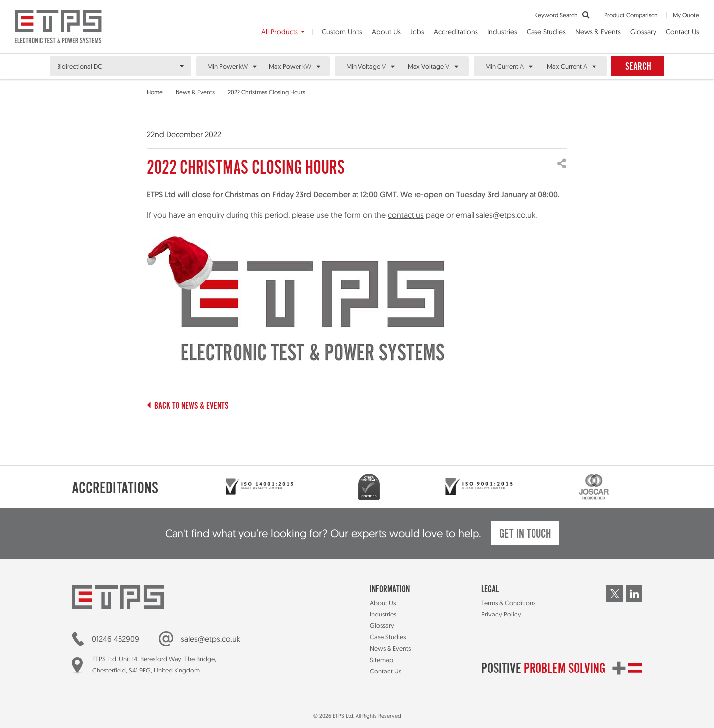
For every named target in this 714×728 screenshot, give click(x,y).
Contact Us (683, 32)
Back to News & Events (187, 406)
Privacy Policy (501, 614)
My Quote (686, 15)
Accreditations (456, 32)
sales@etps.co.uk (211, 639)
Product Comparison (631, 15)
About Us (386, 32)
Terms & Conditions (508, 603)
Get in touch (525, 534)
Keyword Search (562, 15)
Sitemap (382, 660)
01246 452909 (116, 639)
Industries (502, 32)
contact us (406, 215)
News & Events (598, 32)
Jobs (417, 32)
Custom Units (342, 32)
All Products (280, 32)
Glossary (643, 32)
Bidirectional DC (80, 66)
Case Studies (546, 32)
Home (155, 92)
